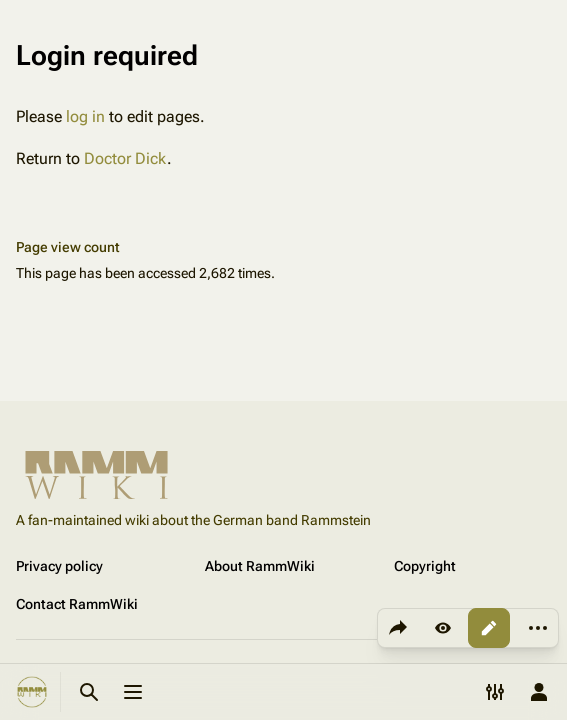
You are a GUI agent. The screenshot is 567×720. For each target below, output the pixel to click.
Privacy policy (59, 566)
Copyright (425, 566)
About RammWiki (260, 566)
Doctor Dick (125, 158)
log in (85, 116)
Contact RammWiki (77, 604)
